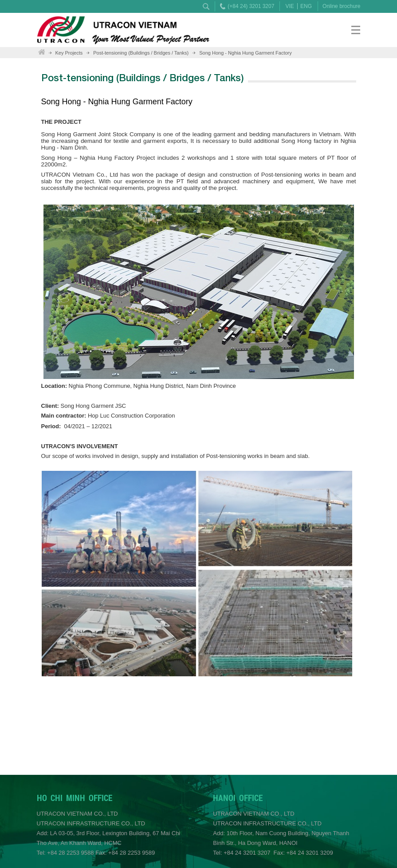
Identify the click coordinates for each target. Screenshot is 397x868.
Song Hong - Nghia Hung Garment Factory (246, 53)
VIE (289, 6)
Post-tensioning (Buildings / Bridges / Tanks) (141, 53)
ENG (306, 6)
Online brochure (341, 6)
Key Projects (69, 53)
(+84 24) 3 (240, 6)
